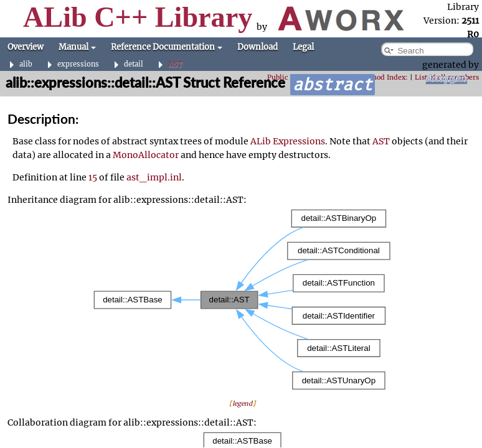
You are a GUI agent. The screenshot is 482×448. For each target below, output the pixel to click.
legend (242, 404)
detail (134, 64)
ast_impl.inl (154, 177)
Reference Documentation (167, 47)
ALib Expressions (288, 141)
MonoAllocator (146, 155)
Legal (303, 47)
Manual (77, 47)
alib (26, 64)
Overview (26, 47)
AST (175, 64)
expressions (78, 64)
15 (93, 177)
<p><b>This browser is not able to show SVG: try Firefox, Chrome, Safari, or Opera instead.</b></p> (242, 300)
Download (258, 47)
